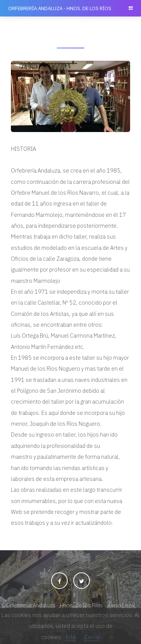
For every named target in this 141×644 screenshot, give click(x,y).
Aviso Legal (121, 605)
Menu (130, 8)
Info (70, 637)
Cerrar (92, 637)
